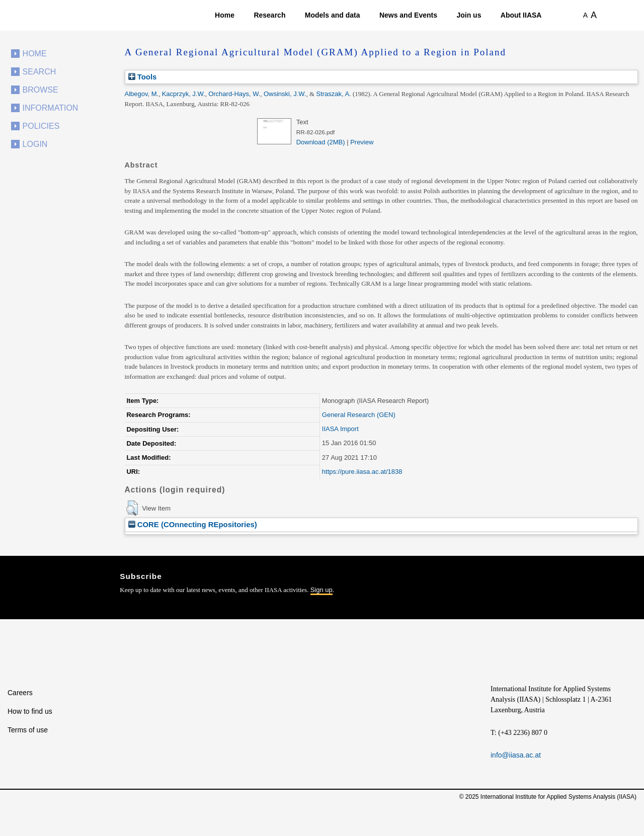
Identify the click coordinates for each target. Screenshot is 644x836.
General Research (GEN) (359, 415)
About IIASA (521, 15)
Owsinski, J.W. (285, 94)
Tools (143, 77)
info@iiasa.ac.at (516, 755)
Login (35, 144)
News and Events (408, 15)
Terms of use (28, 730)
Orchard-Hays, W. (234, 94)
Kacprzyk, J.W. (184, 94)
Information (51, 108)
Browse (41, 90)
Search (39, 72)
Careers (20, 693)
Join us (469, 15)
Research (269, 15)
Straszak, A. (333, 94)
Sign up (321, 590)
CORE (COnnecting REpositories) (193, 524)
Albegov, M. (142, 94)
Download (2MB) (321, 142)
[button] (132, 508)
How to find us (30, 711)
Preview (362, 142)
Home (225, 15)
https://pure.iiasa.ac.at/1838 (362, 472)
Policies (41, 126)
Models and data (333, 15)
